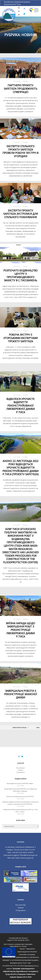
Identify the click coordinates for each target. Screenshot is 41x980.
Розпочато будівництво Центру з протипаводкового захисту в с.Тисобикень (20, 275)
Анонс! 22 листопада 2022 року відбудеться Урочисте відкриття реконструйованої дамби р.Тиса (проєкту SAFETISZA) (21, 468)
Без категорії (21, 768)
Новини (25, 81)
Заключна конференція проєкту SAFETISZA (20, 797)
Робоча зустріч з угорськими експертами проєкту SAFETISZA (21, 338)
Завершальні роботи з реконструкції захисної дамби (21, 694)
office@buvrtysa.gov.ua (29, 855)
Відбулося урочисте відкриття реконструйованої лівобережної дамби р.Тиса (20, 406)
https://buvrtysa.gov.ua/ (25, 858)
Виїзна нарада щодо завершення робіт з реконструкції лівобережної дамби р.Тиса (20, 630)
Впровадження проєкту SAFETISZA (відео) (20, 783)
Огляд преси (20, 772)
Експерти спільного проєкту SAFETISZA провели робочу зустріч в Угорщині (20, 151)
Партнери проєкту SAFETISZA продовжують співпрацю (21, 89)
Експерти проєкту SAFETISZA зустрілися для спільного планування (21, 214)
